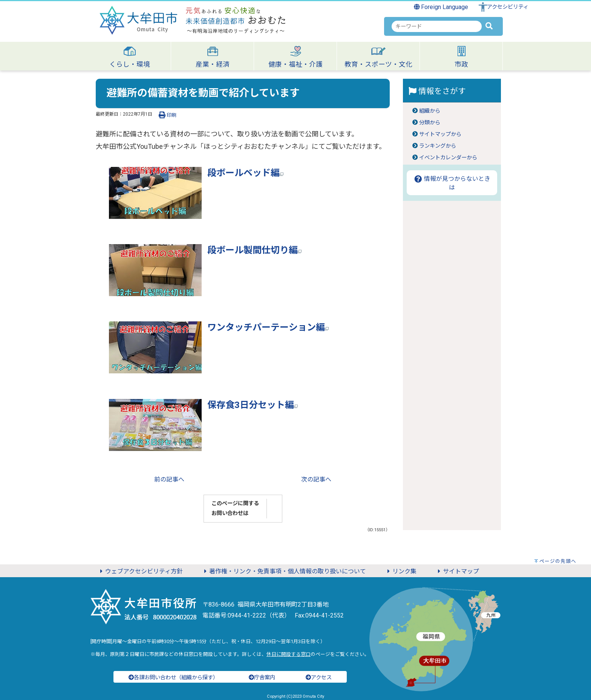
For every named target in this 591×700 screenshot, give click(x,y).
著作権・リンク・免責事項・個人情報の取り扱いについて (284, 571)
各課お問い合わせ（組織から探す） (173, 678)
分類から (430, 123)
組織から (430, 111)
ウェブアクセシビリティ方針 (140, 571)
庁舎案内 (262, 678)
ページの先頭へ (558, 561)
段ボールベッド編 (245, 173)
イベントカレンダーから (448, 158)
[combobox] (437, 26)
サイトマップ (457, 571)
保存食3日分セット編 (253, 405)
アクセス (319, 678)
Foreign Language (441, 7)
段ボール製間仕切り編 (254, 250)
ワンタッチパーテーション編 (268, 327)
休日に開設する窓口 (289, 654)
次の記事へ (316, 479)
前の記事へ (169, 479)
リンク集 (401, 571)
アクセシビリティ (508, 7)
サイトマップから (440, 134)
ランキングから (438, 146)
